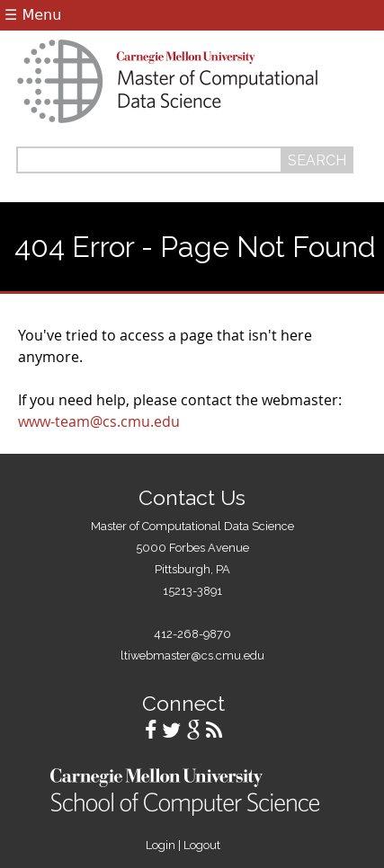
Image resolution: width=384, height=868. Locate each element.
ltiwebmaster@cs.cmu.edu (192, 655)
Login (161, 845)
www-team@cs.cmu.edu (99, 421)
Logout (202, 845)
